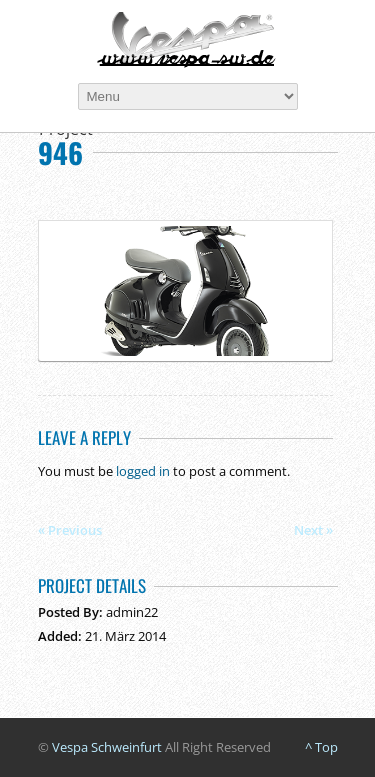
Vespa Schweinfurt (107, 747)
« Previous (70, 530)
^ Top (321, 747)
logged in (143, 471)
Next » (313, 530)
